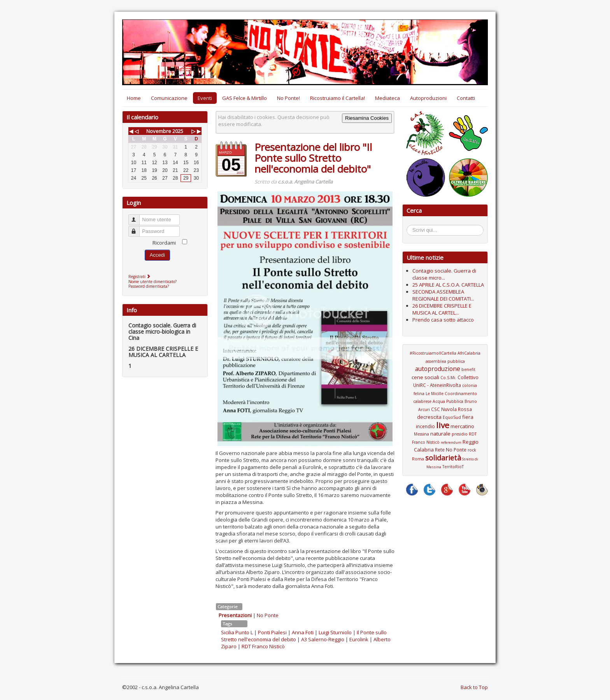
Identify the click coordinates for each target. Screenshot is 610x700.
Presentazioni (235, 615)
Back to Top (474, 687)
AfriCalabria (469, 353)
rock (472, 450)
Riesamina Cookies (367, 118)
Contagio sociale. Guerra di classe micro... (444, 274)
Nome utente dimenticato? (152, 282)
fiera (468, 417)
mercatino (462, 426)
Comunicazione (169, 98)
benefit (468, 369)
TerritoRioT (453, 467)
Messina (422, 434)
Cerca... (411, 226)
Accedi (157, 255)
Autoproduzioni (428, 98)
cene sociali (425, 377)
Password (138, 228)
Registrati (140, 276)
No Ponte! (288, 98)
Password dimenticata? (149, 286)
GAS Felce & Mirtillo (245, 98)
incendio (425, 426)
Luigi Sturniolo (335, 632)
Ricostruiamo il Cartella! (337, 98)
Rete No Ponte (451, 450)
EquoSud (452, 417)
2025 (178, 131)
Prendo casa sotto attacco (443, 320)
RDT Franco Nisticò (263, 646)
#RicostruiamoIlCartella (433, 353)
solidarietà (443, 458)
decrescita (429, 417)
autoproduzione (438, 369)
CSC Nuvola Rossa (451, 409)
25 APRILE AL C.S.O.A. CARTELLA (448, 285)
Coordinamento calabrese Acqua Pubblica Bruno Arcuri (445, 402)
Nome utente (138, 216)
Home (134, 98)
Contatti (466, 98)
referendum (451, 442)
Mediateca (387, 98)
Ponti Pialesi (272, 632)
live (443, 425)
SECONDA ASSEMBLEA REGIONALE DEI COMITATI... (443, 295)
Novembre (159, 131)
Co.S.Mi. (448, 378)
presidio (460, 434)
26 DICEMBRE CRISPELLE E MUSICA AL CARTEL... (442, 309)
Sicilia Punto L (237, 632)
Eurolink (359, 639)
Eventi (205, 98)
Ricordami (164, 243)
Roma (418, 459)
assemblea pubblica (445, 361)
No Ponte (268, 615)
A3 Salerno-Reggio (323, 639)
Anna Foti (303, 632)
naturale (440, 434)
